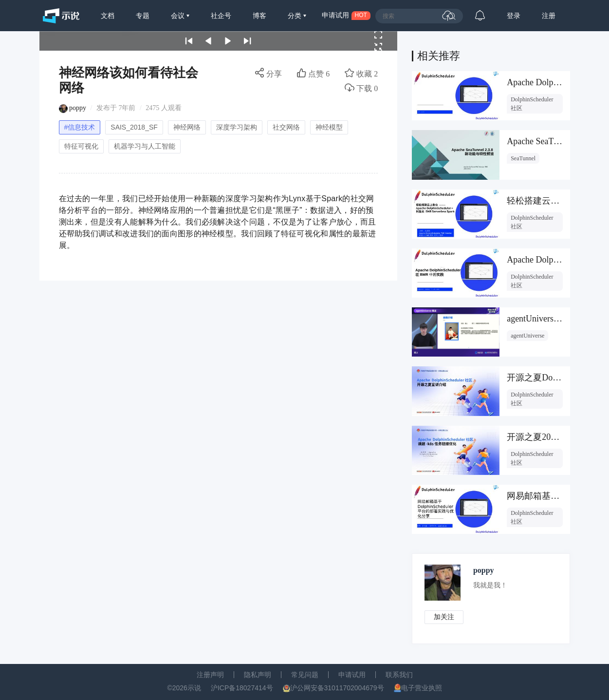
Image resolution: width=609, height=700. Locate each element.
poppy (78, 108)
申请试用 (352, 675)
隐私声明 (258, 675)
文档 (108, 16)
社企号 (221, 16)
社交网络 (286, 127)
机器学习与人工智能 (145, 146)
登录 (514, 16)
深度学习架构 (237, 127)
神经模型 (329, 127)
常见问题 (305, 675)
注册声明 (210, 675)
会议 (179, 16)
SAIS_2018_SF (134, 127)
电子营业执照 (422, 688)
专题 (143, 16)
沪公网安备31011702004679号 (337, 688)
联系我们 (399, 675)
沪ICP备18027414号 (242, 688)
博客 (259, 16)
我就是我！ (490, 585)
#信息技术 (80, 127)
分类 (295, 16)
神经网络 (187, 127)
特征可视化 (81, 146)
